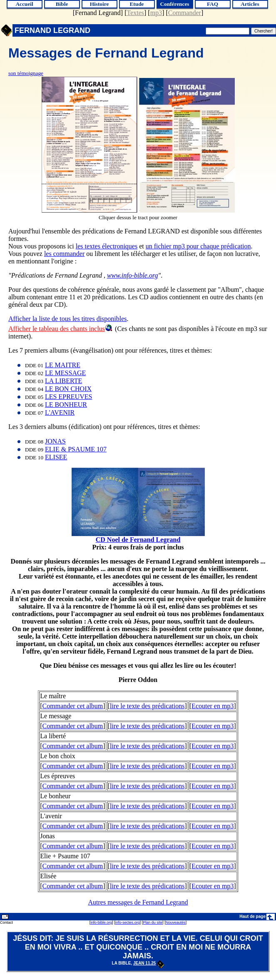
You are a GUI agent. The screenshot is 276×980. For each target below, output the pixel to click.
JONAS (55, 441)
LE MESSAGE (65, 373)
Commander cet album (73, 706)
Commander (185, 13)
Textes (136, 13)
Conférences (174, 4)
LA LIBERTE (63, 381)
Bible (62, 4)
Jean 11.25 (149, 963)
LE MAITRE (63, 365)
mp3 (156, 13)
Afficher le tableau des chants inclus (57, 329)
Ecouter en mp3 (213, 706)
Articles (250, 4)
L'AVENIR (60, 412)
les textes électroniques (107, 246)
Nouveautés (176, 922)
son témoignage (26, 73)
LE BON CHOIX (68, 389)
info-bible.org (101, 922)
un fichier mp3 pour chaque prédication (198, 246)
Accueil (24, 4)
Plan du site (153, 922)
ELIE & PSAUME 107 (76, 449)
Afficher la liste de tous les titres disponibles (68, 319)
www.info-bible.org (133, 275)
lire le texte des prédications (147, 706)
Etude (137, 4)
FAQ (213, 4)
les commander (64, 254)
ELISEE (56, 457)
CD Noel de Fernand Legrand (138, 540)
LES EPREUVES (68, 397)
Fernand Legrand (98, 13)
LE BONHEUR (66, 405)
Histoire (99, 4)
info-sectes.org (128, 922)
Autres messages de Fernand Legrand (138, 902)
